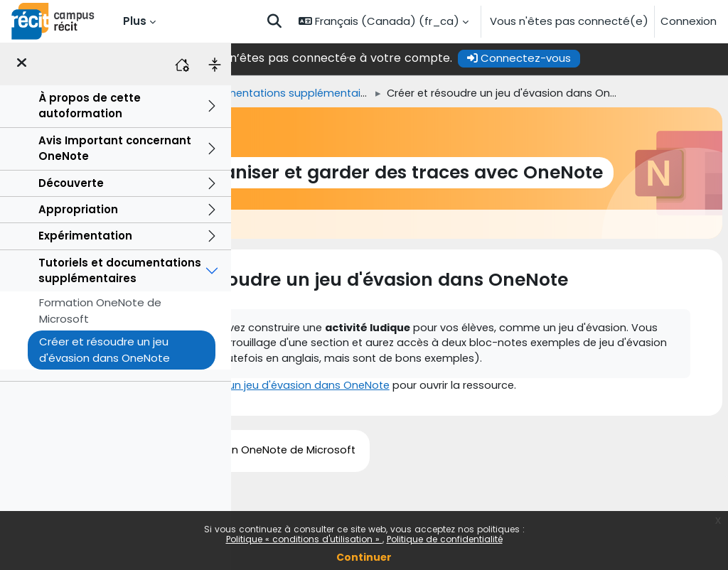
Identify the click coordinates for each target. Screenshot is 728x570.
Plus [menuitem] (135, 21)
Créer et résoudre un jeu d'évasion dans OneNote (105, 349)
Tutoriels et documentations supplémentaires (120, 270)
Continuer (364, 557)
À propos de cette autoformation (90, 106)
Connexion (689, 21)
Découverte (71, 183)
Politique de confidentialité (445, 539)
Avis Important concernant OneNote (115, 148)
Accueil (256, 93)
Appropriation (78, 209)
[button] (274, 21)
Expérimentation (85, 236)
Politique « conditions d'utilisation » (304, 539)
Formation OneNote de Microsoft (100, 310)
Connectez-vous (609, 58)
